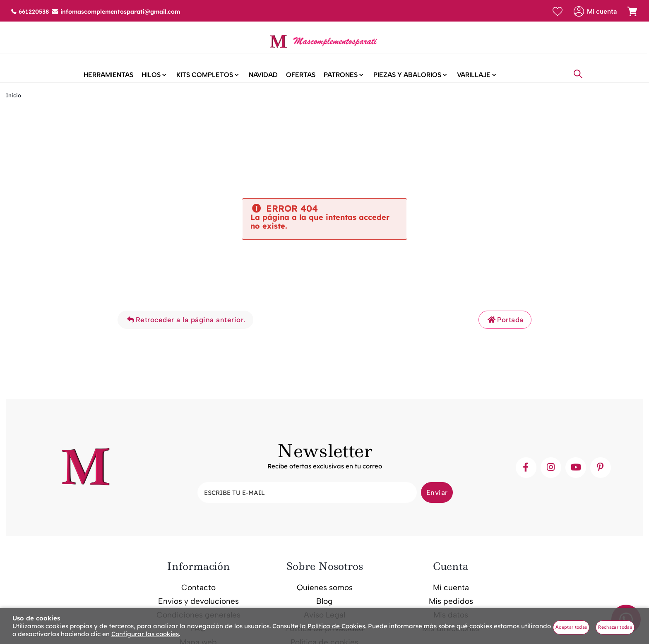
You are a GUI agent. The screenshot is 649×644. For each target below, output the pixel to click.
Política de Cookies (336, 626)
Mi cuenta (451, 595)
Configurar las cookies (145, 634)
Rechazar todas (615, 627)
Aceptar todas (571, 627)
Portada (505, 326)
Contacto (198, 595)
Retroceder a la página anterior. (185, 326)
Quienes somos (325, 595)
